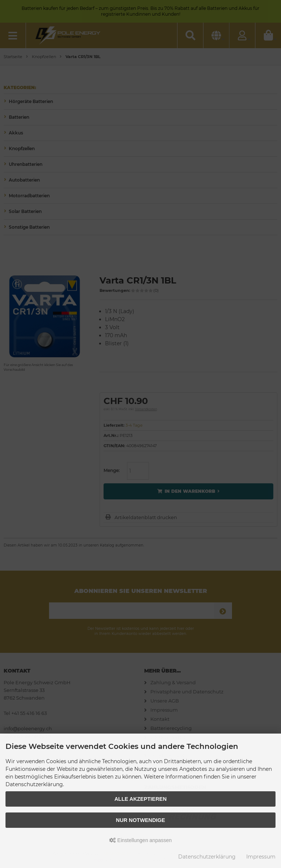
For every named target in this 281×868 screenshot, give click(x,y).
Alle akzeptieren (141, 799)
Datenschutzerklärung (207, 857)
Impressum (261, 857)
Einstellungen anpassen (141, 840)
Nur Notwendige (140, 820)
